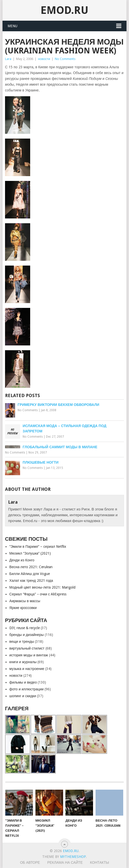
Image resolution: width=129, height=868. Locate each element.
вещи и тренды (22, 641)
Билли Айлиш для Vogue (29, 574)
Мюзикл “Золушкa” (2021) (30, 553)
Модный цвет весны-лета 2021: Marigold (42, 587)
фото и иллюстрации (26, 689)
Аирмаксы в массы (25, 601)
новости (44, 59)
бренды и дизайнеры (27, 635)
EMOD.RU (64, 10)
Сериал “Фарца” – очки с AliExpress (38, 594)
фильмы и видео (23, 682)
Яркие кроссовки (23, 608)
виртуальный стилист (27, 648)
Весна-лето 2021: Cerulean (31, 567)
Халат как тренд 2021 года (31, 581)
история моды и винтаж (29, 655)
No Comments (65, 59)
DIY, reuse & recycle (25, 628)
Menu (12, 26)
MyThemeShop (73, 857)
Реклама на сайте (65, 862)
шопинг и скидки (23, 696)
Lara (8, 59)
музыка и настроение (27, 669)
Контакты (100, 862)
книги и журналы (23, 662)
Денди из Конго (22, 560)
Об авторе (30, 862)
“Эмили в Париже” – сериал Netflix (38, 546)
